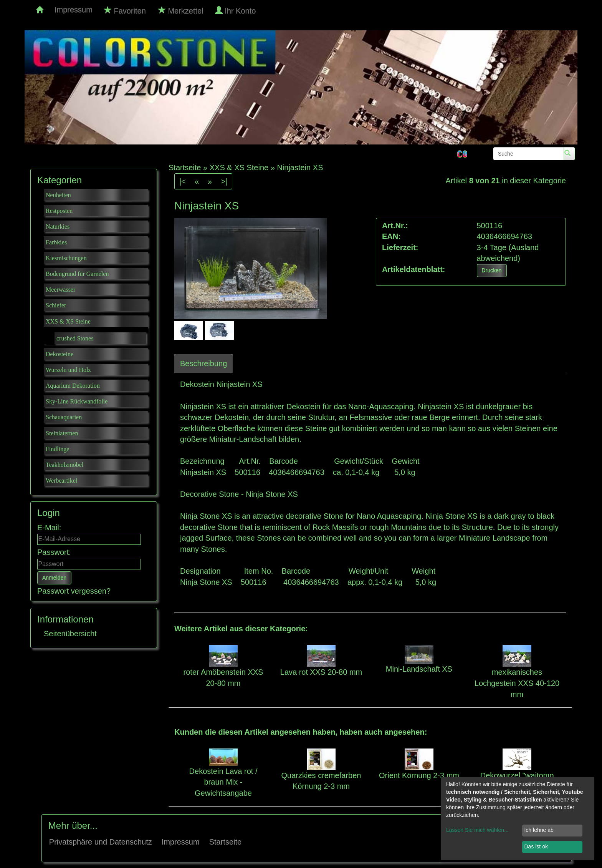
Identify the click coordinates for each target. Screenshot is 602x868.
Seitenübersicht (70, 634)
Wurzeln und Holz (68, 370)
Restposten (59, 211)
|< (183, 181)
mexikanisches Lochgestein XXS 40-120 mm (517, 683)
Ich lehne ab (539, 830)
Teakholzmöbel (64, 465)
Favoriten (125, 11)
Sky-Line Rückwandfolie (77, 401)
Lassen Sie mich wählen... (477, 830)
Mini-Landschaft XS (419, 669)
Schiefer (56, 305)
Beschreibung (203, 363)
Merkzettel (181, 11)
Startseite (225, 842)
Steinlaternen (62, 433)
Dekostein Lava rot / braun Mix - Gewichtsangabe (223, 782)
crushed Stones (75, 338)
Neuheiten (58, 195)
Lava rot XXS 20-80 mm (321, 672)
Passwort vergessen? (74, 591)
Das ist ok (536, 846)
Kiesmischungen (66, 258)
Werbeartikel (61, 480)
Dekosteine (60, 354)
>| (224, 181)
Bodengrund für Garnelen (77, 274)
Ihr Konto (237, 11)
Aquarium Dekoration (73, 386)
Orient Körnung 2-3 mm (419, 775)
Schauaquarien (64, 417)
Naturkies (58, 227)
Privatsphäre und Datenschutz (101, 842)
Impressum (74, 10)
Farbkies (56, 242)
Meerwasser (60, 290)
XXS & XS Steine (68, 321)
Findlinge (57, 449)
